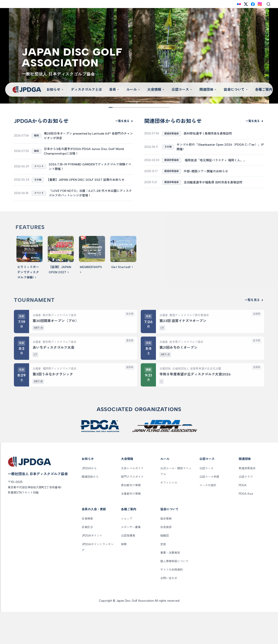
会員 (114, 90)
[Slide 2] (119, 107)
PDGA (243, 517)
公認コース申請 (209, 509)
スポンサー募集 (131, 559)
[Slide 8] (159, 107)
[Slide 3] (125, 107)
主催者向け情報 (131, 526)
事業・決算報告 (170, 585)
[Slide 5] (139, 107)
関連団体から (90, 509)
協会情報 (166, 551)
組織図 (165, 568)
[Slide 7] (153, 107)
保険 (124, 576)
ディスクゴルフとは (86, 90)
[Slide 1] (112, 107)
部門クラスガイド (132, 509)
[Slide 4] (132, 107)
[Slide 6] (146, 107)
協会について (236, 90)
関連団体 (208, 90)
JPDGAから (89, 500)
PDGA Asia (246, 526)
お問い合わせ (169, 610)
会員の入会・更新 (94, 542)
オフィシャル (169, 515)
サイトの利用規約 (172, 602)
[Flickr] (239, 4)
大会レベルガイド (132, 500)
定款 (163, 576)
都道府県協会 (247, 500)
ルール (133, 90)
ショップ (127, 551)
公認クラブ (246, 509)
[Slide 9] (166, 107)
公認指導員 (128, 568)
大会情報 (156, 90)
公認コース (182, 90)
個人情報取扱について (174, 593)
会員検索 (87, 551)
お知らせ (55, 90)
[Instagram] (260, 4)
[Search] (268, 4)
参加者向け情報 (131, 517)
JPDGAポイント (92, 568)
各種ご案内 (129, 542)
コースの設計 (208, 517)
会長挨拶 (166, 559)
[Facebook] (253, 4)
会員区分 (87, 559)
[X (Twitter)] (246, 4)
